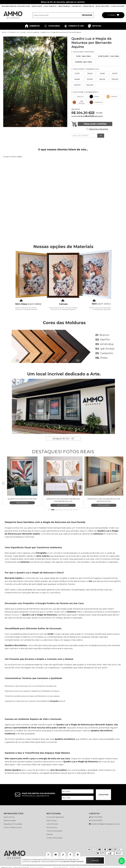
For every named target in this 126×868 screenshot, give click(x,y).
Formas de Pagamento (55, 838)
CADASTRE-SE (88, 6)
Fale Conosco (52, 841)
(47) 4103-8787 (102, 6)
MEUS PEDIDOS (64, 6)
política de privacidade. (74, 861)
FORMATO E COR (74, 26)
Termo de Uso (52, 848)
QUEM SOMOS (37, 6)
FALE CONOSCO (50, 6)
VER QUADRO (22, 524)
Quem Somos (9, 838)
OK (101, 136)
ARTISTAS (94, 26)
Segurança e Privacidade (13, 845)
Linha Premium (52, 845)
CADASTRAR (103, 816)
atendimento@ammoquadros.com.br (104, 845)
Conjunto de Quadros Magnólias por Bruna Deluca (63, 521)
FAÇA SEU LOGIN (23, 6)
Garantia (49, 855)
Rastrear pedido (10, 841)
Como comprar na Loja (13, 848)
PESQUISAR (87, 15)
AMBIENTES (32, 26)
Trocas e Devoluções (54, 852)
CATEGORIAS (52, 26)
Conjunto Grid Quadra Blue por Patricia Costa (104, 521)
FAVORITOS (76, 6)
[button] (49, 531)
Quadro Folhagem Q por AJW (22, 520)
